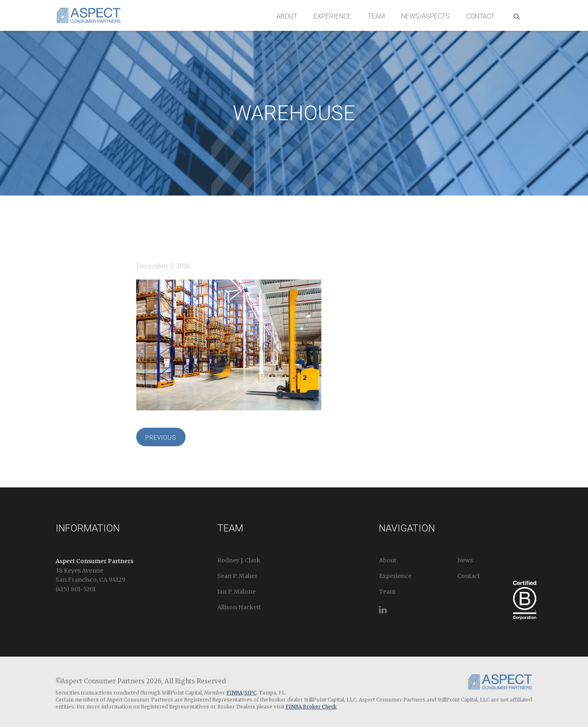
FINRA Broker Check (311, 707)
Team (376, 16)
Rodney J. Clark (239, 560)
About (287, 16)
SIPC (250, 693)
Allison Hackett (239, 607)
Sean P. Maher (237, 576)
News (465, 560)
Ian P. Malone (236, 592)
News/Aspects (425, 16)
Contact (480, 16)
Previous (161, 438)
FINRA (234, 693)
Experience (332, 16)
